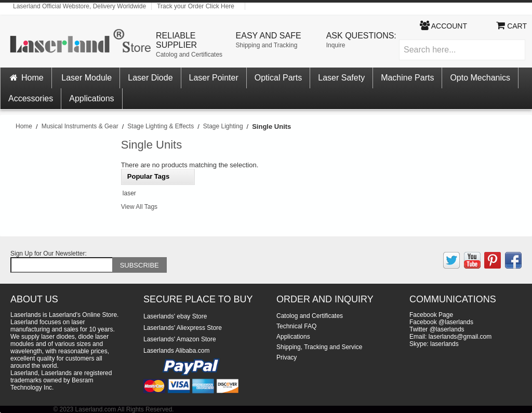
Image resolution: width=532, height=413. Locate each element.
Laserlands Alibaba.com (176, 351)
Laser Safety (341, 78)
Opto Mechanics (480, 78)
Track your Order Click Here (196, 6)
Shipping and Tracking (267, 45)
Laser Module (87, 78)
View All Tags (139, 207)
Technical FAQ (296, 326)
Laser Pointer (214, 78)
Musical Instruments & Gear (80, 126)
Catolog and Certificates (189, 55)
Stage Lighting (223, 126)
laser (129, 193)
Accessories (31, 98)
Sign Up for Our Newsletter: (49, 254)
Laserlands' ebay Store (175, 316)
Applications (91, 98)
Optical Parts (278, 78)
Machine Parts (407, 78)
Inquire (336, 45)
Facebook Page (431, 315)
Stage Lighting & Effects (161, 126)
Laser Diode (150, 78)
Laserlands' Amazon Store (180, 339)
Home (26, 78)
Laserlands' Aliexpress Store (183, 328)
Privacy (287, 357)
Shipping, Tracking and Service (319, 347)
